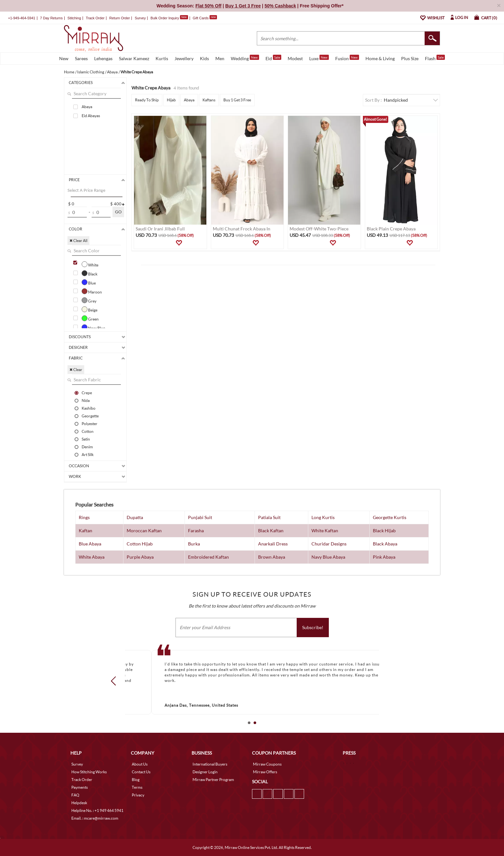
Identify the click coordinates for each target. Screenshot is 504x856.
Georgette (90, 416)
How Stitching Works (89, 772)
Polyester (90, 423)
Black (90, 273)
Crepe (87, 393)
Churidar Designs (329, 544)
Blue (89, 282)
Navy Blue (93, 327)
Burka (194, 544)
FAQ (75, 795)
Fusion (347, 58)
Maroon (92, 291)
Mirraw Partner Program (213, 780)
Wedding (245, 58)
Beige (90, 309)
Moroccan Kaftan (144, 530)
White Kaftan (325, 530)
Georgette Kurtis (390, 517)
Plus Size (410, 58)
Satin (86, 439)
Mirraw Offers (265, 772)
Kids (204, 58)
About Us (140, 764)
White (90, 264)
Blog (136, 780)
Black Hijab (384, 530)
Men (220, 58)
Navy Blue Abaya (328, 557)
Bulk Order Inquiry (165, 18)
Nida (86, 400)
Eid (273, 58)
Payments (80, 787)
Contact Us (141, 772)
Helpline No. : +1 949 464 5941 (97, 810)
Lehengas (103, 58)
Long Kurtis (323, 517)
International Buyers (210, 764)
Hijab (171, 100)
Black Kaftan (271, 530)
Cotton (88, 431)
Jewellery (184, 58)
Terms (137, 787)
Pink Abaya (384, 557)
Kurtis (162, 58)
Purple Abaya (140, 557)
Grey (89, 300)
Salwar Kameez (134, 58)
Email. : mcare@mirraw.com (95, 818)
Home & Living (380, 58)
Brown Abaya (272, 557)
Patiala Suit (269, 517)
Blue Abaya (90, 544)
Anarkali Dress (273, 544)
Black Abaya (385, 544)
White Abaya (92, 557)
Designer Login (205, 772)
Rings (84, 517)
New (64, 58)
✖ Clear (76, 370)
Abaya (87, 107)
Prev (115, 681)
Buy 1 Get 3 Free (237, 100)
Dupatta (135, 517)
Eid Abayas (91, 116)
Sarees (81, 58)
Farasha (196, 530)
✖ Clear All (78, 241)
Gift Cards (205, 18)
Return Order (120, 18)
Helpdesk (79, 803)
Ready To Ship (147, 100)
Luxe (319, 58)
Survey (140, 18)
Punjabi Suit (200, 517)
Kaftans (209, 100)
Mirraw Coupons (267, 764)
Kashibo (89, 408)
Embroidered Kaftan (208, 557)
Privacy (138, 795)
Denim (87, 447)
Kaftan (85, 530)
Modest (295, 58)
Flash (435, 58)
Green (90, 318)
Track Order (95, 18)
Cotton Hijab (140, 544)
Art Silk (88, 454)
